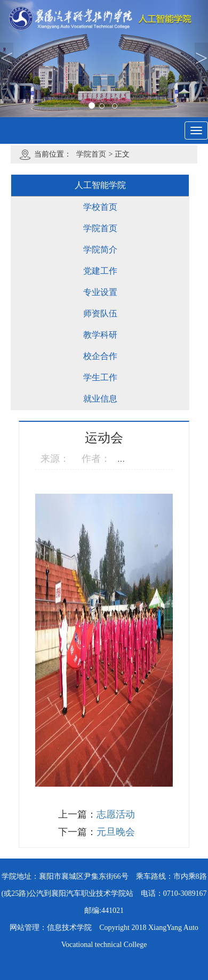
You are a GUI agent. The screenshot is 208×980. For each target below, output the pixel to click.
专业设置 (100, 292)
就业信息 (100, 399)
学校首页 (100, 207)
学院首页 (91, 154)
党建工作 (100, 271)
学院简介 (100, 250)
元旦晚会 (116, 832)
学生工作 (100, 377)
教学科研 (100, 335)
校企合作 (100, 356)
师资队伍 (100, 313)
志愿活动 (116, 814)
